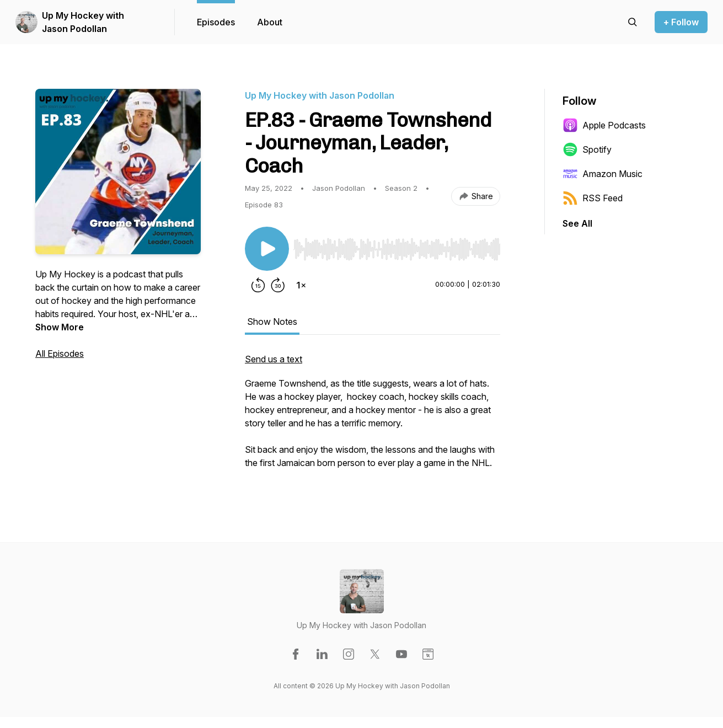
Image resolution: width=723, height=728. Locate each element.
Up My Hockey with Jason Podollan (83, 22)
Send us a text (274, 359)
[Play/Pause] (267, 249)
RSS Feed (593, 198)
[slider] (397, 249)
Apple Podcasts (604, 125)
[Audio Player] (397, 246)
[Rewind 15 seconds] (258, 285)
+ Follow (681, 22)
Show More (60, 327)
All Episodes (60, 354)
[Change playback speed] (301, 285)
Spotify (587, 149)
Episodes (216, 22)
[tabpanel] (373, 416)
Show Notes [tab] (272, 322)
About (270, 22)
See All (577, 223)
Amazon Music (602, 174)
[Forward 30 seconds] (278, 285)
